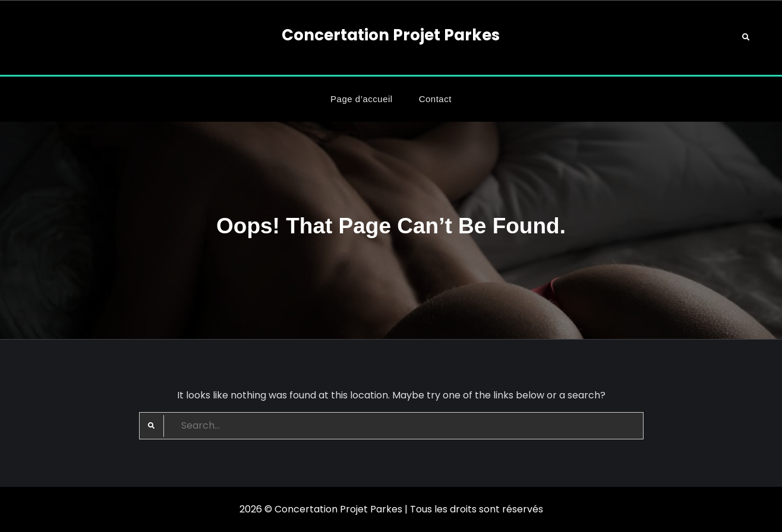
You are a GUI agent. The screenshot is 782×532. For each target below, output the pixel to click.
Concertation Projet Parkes (391, 35)
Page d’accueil (362, 99)
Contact (435, 99)
